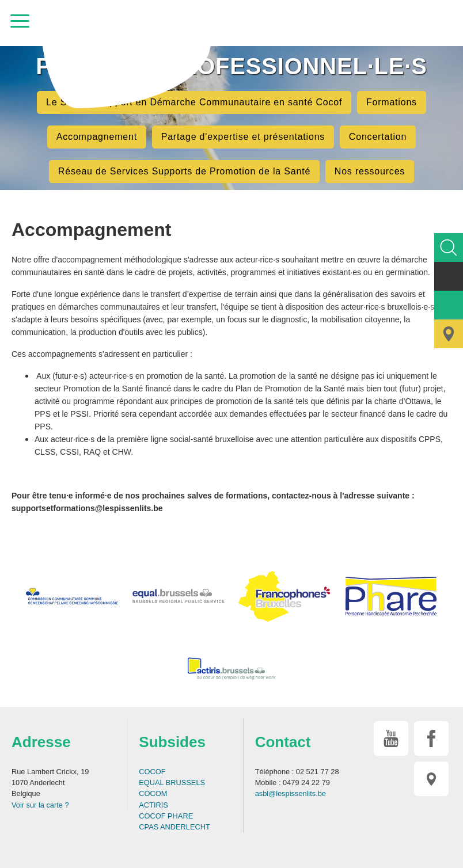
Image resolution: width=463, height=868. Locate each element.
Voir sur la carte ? (40, 805)
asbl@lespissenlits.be (291, 793)
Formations (392, 102)
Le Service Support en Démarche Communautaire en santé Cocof (194, 102)
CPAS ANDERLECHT (174, 827)
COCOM (153, 793)
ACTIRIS (153, 805)
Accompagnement (97, 137)
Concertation (378, 137)
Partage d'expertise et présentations (243, 137)
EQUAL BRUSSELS (172, 783)
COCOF (152, 772)
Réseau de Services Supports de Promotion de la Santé (184, 171)
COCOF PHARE (166, 816)
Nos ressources (370, 171)
